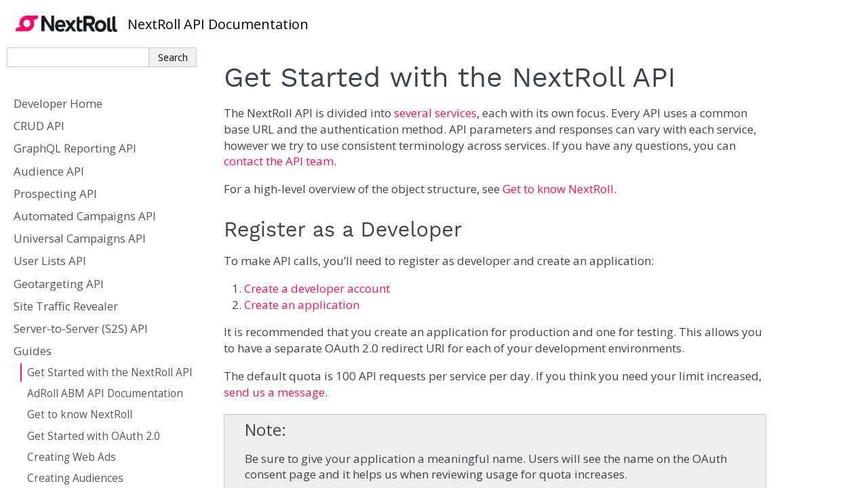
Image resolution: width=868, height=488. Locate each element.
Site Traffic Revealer (66, 306)
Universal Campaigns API (80, 238)
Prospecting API (55, 194)
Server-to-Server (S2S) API (81, 328)
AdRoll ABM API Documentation (105, 393)
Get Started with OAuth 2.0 (94, 436)
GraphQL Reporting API (75, 148)
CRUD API (39, 126)
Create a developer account (317, 288)
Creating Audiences (75, 478)
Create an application (302, 305)
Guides (33, 351)
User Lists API (50, 261)
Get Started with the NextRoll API (110, 372)
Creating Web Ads (72, 457)
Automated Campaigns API (85, 216)
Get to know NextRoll (80, 414)
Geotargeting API (59, 284)
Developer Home (58, 103)
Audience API (49, 171)
